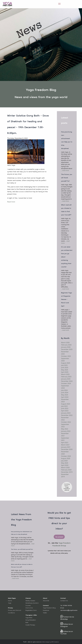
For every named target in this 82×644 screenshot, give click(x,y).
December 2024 (67, 381)
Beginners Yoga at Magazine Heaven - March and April (67, 300)
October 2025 (66, 356)
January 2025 (66, 379)
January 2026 (66, 347)
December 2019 (67, 472)
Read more (11, 202)
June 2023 (65, 408)
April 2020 (65, 465)
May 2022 (65, 429)
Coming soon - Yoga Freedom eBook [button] (67, 487)
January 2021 (66, 447)
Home (10, 601)
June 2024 (65, 393)
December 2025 (67, 349)
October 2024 (66, 383)
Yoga (10, 603)
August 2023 (66, 404)
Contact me (64, 601)
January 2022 (66, 431)
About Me (46, 601)
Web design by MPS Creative (50, 642)
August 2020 (66, 458)
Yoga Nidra (29, 618)
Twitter (45, 613)
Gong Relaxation (31, 620)
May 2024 (65, 395)
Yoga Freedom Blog (49, 608)
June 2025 (65, 368)
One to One (29, 608)
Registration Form (31, 610)
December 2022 (67, 415)
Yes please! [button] (59, 537)
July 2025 (64, 365)
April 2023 (65, 411)
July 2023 (64, 406)
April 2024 (65, 397)
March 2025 (65, 374)
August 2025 (66, 363)
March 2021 (65, 445)
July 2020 (64, 461)
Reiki (27, 622)
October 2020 (66, 456)
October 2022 (66, 422)
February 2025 (66, 377)
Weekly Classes (30, 601)
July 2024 (64, 390)
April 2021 (65, 443)
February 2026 (66, 345)
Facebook (46, 610)
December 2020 (67, 449)
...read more (65, 170)
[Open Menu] (59, 4)
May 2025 (65, 370)
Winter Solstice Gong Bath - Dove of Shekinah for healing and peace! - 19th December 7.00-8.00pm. (28, 125)
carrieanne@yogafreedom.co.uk (71, 610)
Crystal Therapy (30, 625)
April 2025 (65, 372)
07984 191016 (67, 605)
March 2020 (65, 468)
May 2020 (65, 463)
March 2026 (65, 343)
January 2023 (66, 413)
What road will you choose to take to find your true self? (66, 210)
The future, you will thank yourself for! (67, 178)
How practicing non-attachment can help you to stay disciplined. (67, 140)
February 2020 (66, 470)
